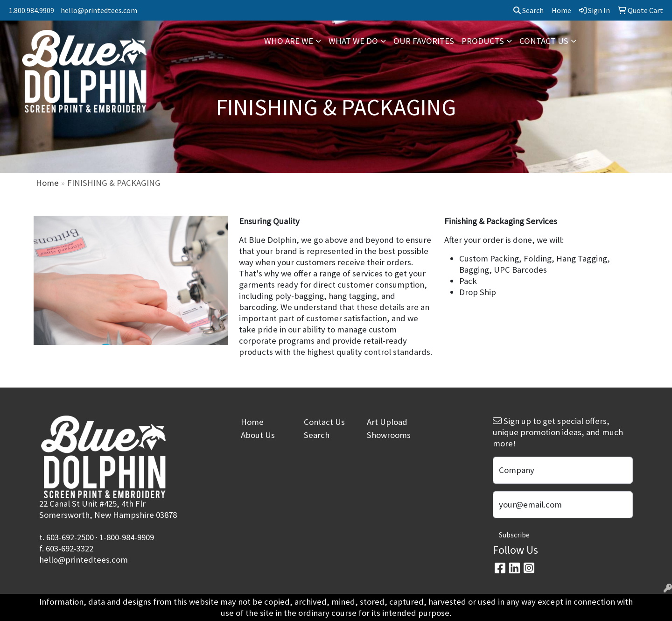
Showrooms (389, 435)
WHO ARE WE (289, 41)
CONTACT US (544, 41)
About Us (258, 435)
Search (528, 10)
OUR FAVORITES (424, 41)
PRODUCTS (483, 41)
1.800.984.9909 (31, 10)
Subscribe (514, 535)
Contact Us (324, 422)
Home (47, 183)
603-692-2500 (70, 537)
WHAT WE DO (353, 41)
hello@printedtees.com (99, 10)
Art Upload (387, 422)
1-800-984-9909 (127, 537)
